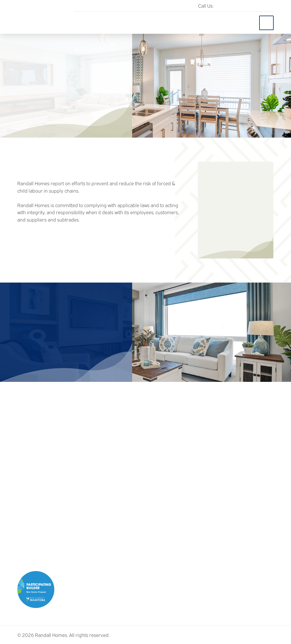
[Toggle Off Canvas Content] (266, 23)
